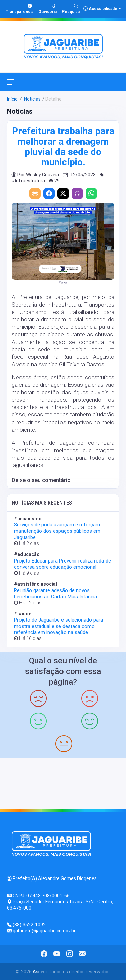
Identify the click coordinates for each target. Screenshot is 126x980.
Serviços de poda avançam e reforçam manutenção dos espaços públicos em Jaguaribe (57, 531)
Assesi (40, 972)
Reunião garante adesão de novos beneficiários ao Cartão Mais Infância (56, 594)
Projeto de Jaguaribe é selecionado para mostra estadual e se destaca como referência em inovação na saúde (59, 626)
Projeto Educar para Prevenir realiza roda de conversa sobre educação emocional (62, 564)
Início (12, 99)
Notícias (32, 99)
